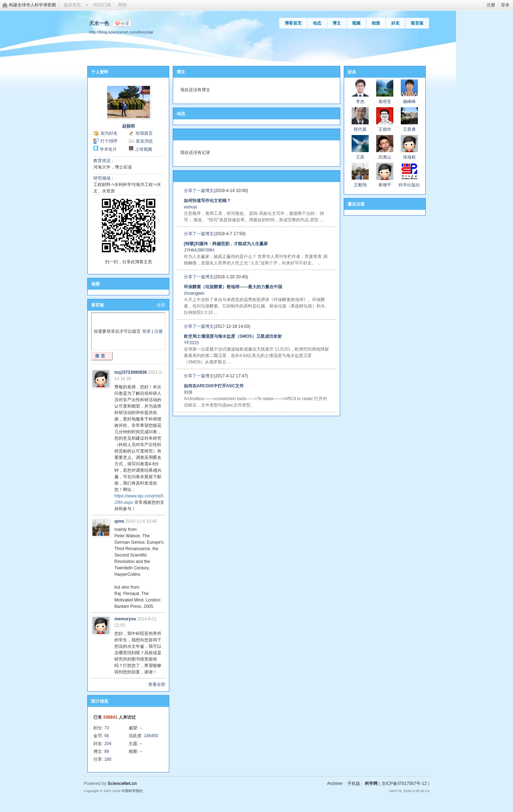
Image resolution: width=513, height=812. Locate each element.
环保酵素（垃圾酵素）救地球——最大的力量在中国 (233, 287)
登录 (505, 5)
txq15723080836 (131, 372)
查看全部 (157, 684)
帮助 (123, 5)
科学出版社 (409, 185)
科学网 (371, 783)
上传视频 (144, 149)
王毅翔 (360, 185)
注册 (491, 5)
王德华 (385, 129)
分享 (125, 24)
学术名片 (108, 149)
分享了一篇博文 (199, 191)
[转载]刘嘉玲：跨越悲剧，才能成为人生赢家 (226, 244)
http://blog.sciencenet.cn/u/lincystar (121, 32)
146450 (151, 736)
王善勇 (409, 129)
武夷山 (385, 157)
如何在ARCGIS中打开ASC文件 (214, 386)
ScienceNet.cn (122, 783)
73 (107, 728)
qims (119, 521)
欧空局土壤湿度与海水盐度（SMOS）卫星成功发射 (233, 336)
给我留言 (144, 133)
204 (108, 744)
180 (108, 759)
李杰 (360, 102)
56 (107, 736)
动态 (317, 23)
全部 (161, 305)
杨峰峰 (409, 102)
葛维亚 (385, 102)
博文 (337, 23)
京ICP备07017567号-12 (404, 783)
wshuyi (190, 207)
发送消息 (144, 141)
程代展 (360, 129)
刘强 (188, 392)
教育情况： (104, 161)
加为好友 (109, 133)
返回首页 (72, 5)
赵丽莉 (129, 126)
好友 (395, 23)
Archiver (335, 783)
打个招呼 (109, 141)
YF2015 (191, 343)
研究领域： (104, 178)
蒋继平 (385, 185)
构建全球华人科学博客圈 (32, 5)
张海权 (409, 157)
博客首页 (293, 23)
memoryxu (125, 619)
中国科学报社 (132, 791)
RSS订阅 (102, 5)
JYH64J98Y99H (199, 250)
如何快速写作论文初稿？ (207, 201)
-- (141, 728)
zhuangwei (194, 293)
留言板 (417, 23)
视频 (356, 23)
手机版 (354, 783)
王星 (360, 157)
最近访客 (356, 204)
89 (107, 751)
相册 (376, 23)
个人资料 (100, 72)
